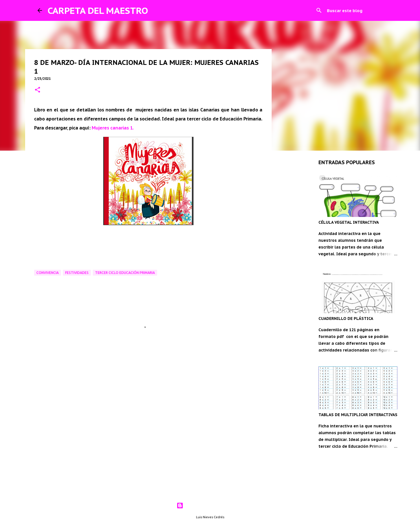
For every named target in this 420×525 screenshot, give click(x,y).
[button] (38, 90)
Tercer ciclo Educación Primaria (125, 273)
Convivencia (48, 273)
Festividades (77, 273)
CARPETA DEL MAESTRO (98, 10)
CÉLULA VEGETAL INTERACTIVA (349, 222)
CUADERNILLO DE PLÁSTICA (346, 318)
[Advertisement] (148, 394)
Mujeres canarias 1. (113, 128)
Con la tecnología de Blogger (210, 506)
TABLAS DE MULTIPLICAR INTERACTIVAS (358, 415)
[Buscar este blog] (354, 10)
